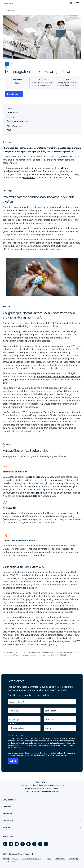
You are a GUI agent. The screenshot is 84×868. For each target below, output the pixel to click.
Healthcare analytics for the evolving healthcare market (42, 785)
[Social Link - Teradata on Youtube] (28, 844)
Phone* (49, 728)
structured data (29, 496)
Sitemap (6, 859)
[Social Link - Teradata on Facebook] (34, 844)
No (21, 735)
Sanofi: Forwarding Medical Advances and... (42, 788)
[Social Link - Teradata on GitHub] (11, 844)
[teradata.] (8, 3)
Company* (14, 720)
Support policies (9, 861)
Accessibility (73, 859)
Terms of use (60, 859)
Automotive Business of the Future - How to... (42, 791)
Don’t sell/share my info (31, 859)
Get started (13, 94)
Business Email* (17, 702)
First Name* (15, 711)
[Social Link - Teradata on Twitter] (23, 844)
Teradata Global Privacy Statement (53, 755)
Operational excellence (18, 121)
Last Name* (51, 711)
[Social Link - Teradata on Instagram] (40, 844)
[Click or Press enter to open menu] (78, 3)
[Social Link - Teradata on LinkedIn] (5, 844)
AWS (9, 130)
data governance (37, 477)
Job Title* (50, 720)
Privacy (15, 859)
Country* (13, 724)
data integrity (22, 606)
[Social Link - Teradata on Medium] (17, 844)
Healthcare (12, 112)
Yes (13, 735)
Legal (49, 859)
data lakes (36, 493)
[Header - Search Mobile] (71, 3)
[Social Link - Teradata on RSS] (46, 844)
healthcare (29, 178)
